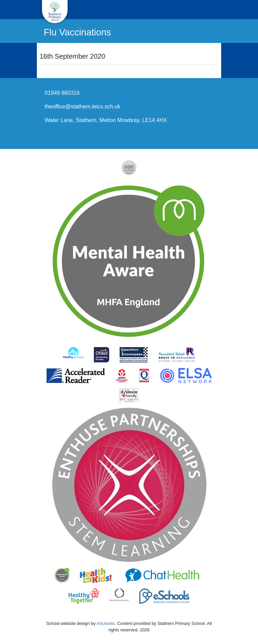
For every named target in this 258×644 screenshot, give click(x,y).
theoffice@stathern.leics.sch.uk (82, 107)
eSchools (106, 623)
